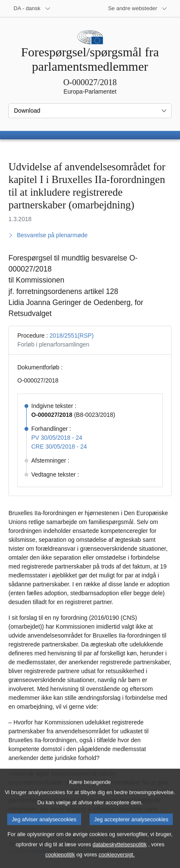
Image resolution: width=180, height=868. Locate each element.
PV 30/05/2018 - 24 (57, 438)
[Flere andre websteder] (138, 8)
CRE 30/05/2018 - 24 (59, 446)
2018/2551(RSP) (71, 336)
